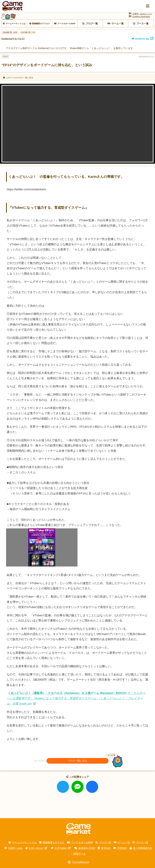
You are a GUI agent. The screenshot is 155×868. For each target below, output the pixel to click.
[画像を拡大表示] (42, 566)
